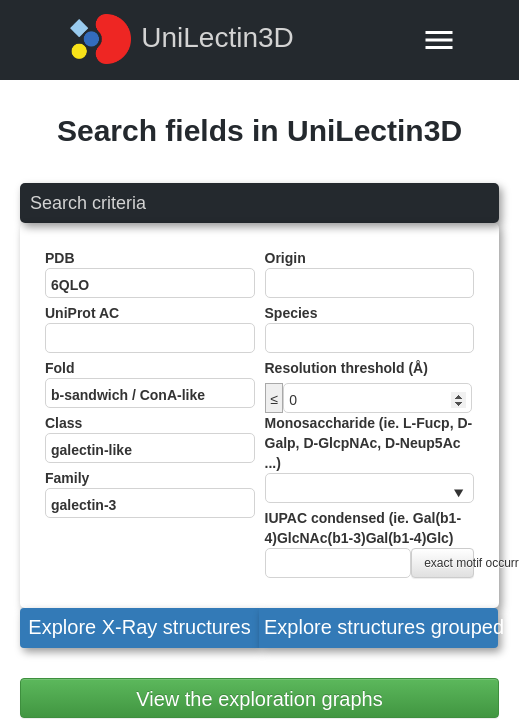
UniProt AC (150, 329)
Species (370, 329)
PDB (150, 274)
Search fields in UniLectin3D (259, 130)
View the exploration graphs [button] (259, 699)
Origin (370, 274)
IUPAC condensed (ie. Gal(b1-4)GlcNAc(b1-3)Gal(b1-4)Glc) (370, 544)
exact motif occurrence (449, 563)
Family (150, 494)
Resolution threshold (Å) (346, 368)
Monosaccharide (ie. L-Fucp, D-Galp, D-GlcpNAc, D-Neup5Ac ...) (370, 459)
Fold (150, 384)
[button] (139, 628)
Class (150, 439)
